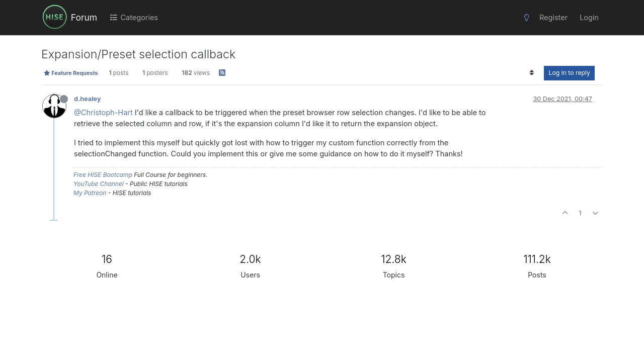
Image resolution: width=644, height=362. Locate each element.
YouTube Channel (99, 184)
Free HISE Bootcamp (103, 175)
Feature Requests (71, 73)
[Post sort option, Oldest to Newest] (532, 73)
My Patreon (90, 193)
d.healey (88, 99)
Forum (84, 17)
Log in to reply (569, 73)
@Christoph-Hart (103, 112)
